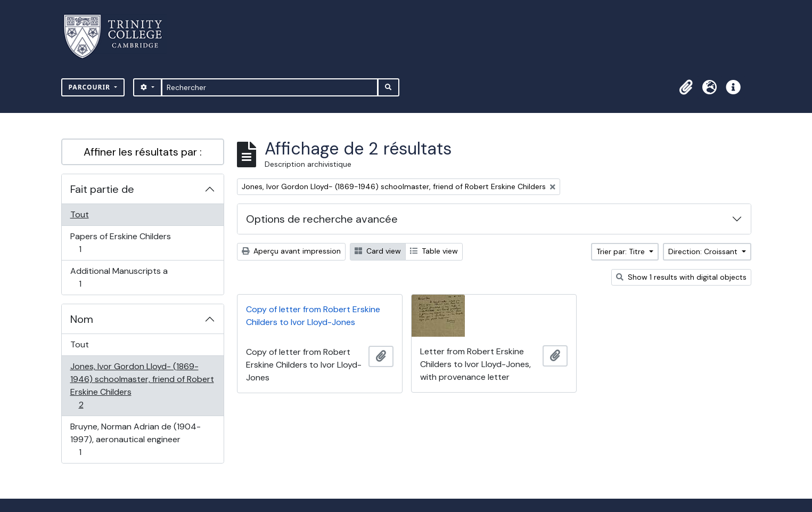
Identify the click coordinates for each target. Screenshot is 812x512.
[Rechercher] (270, 87)
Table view (434, 251)
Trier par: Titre (622, 251)
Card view (378, 251)
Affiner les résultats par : (143, 152)
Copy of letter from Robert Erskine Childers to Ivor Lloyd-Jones (313, 316)
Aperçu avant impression (291, 251)
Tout (80, 214)
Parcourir (91, 87)
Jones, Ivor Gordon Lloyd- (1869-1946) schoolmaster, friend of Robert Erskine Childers (142, 385)
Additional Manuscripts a (119, 277)
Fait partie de (102, 189)
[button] (686, 87)
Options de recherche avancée (322, 219)
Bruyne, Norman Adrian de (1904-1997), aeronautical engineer (135, 439)
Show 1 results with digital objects (681, 277)
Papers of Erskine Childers (120, 243)
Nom (82, 319)
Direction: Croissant (704, 251)
